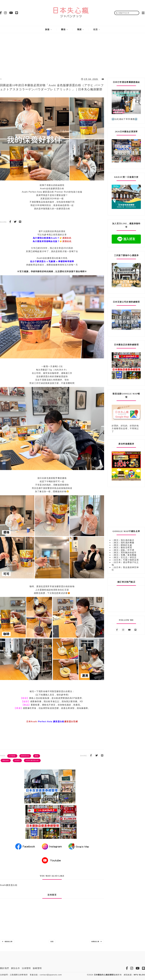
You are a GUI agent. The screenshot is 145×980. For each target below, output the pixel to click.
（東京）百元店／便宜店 (124, 557)
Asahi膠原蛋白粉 (32, 760)
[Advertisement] (72, 53)
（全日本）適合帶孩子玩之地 (125, 564)
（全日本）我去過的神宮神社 (125, 569)
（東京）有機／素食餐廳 (124, 555)
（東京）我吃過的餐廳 (123, 543)
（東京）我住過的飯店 (123, 540)
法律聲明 (26, 968)
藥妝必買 (6, 760)
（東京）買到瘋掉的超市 (124, 553)
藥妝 (63, 29)
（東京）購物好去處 (122, 545)
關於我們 (5, 968)
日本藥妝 (12, 756)
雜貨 (79, 29)
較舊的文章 (97, 942)
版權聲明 (37, 968)
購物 (37, 756)
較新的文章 (7, 942)
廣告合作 (15, 968)
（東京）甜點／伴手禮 (123, 550)
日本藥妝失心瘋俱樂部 (104, 975)
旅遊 (47, 29)
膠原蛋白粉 (25, 756)
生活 (95, 29)
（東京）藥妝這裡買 (122, 548)
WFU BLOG (139, 975)
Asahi (17, 760)
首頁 (52, 942)
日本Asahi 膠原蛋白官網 (52, 722)
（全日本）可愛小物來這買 (125, 560)
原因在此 (67, 238)
